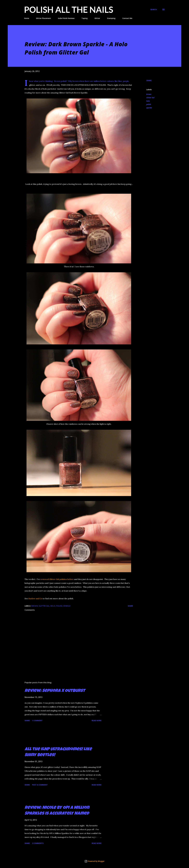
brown (149, 94)
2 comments (38, 843)
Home (27, 18)
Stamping (111, 18)
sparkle (149, 108)
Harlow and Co (35, 598)
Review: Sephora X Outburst (55, 691)
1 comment (37, 721)
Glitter (97, 18)
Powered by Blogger (94, 861)
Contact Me (127, 18)
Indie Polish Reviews (66, 18)
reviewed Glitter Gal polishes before (57, 579)
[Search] (154, 10)
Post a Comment (40, 785)
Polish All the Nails (69, 10)
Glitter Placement (44, 18)
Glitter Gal (150, 98)
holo (148, 101)
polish (149, 104)
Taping (84, 18)
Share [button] (149, 80)
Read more (97, 721)
